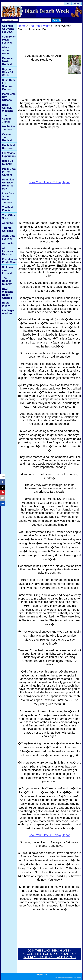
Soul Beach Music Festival (9, 40)
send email (44, 975)
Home (22, 26)
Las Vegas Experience (9, 155)
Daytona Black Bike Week (9, 72)
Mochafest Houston (9, 147)
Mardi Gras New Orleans (9, 97)
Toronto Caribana (8, 229)
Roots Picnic (6, 304)
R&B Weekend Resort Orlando (8, 293)
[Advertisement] (42, 80)
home (37, 975)
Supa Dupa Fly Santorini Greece (9, 85)
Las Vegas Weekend (8, 312)
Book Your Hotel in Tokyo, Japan (49, 182)
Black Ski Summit (8, 162)
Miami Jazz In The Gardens (9, 172)
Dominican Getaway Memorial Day (9, 184)
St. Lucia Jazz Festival (8, 270)
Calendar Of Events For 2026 (8, 29)
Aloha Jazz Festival (9, 237)
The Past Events (40, 26)
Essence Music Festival (7, 61)
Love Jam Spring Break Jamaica (8, 198)
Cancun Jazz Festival (7, 137)
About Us (8, 223)
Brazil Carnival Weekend (8, 108)
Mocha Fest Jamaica (9, 128)
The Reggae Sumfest (7, 281)
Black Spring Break (6, 50)
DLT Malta (8, 243)
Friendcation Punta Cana (10, 261)
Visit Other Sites (9, 217)
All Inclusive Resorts (8, 251)
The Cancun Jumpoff (7, 119)
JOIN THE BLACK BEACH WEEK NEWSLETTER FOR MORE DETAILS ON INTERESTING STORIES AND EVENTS (50, 954)
